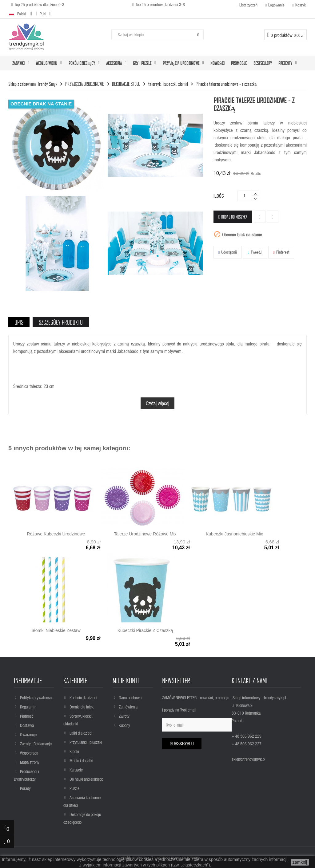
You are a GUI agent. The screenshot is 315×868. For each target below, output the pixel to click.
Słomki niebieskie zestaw (56, 630)
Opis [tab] (19, 322)
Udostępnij (229, 252)
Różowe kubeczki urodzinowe (56, 534)
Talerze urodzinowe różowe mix (145, 534)
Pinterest (283, 252)
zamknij (300, 862)
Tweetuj (257, 252)
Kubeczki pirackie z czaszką (145, 630)
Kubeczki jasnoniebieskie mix (234, 534)
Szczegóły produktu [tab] (61, 322)
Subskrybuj (182, 743)
